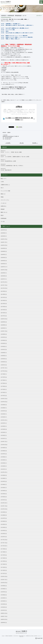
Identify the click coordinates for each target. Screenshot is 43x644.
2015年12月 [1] (4, 420)
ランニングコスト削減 (5, 191)
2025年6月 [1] (4, 233)
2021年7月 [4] (4, 297)
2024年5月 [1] (4, 254)
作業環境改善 (4, 218)
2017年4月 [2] (4, 386)
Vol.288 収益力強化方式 (21, 169)
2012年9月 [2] (4, 512)
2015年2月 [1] (4, 435)
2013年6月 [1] (4, 484)
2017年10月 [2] (4, 371)
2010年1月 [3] (4, 610)
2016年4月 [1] (4, 414)
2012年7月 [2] (4, 518)
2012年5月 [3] (4, 524)
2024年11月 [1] (4, 242)
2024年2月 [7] (4, 264)
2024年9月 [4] (4, 248)
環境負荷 (3, 209)
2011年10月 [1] (4, 546)
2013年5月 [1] (4, 488)
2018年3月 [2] (4, 359)
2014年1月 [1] (4, 469)
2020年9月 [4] (4, 322)
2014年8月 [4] (4, 451)
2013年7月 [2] (4, 481)
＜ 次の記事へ (8, 143)
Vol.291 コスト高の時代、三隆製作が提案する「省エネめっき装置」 (21, 156)
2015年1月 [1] (4, 438)
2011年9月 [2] (4, 549)
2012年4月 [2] (4, 527)
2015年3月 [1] (4, 432)
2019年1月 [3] (4, 349)
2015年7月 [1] (4, 423)
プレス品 (3, 221)
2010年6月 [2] (4, 595)
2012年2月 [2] (4, 534)
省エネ (2, 188)
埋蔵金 (2, 197)
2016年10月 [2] (4, 402)
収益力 (2, 215)
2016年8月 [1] (4, 408)
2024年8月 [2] (4, 251)
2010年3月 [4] (4, 604)
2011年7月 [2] (4, 555)
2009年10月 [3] (4, 619)
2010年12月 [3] (4, 576)
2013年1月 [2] (4, 500)
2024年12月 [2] (4, 239)
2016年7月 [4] (4, 411)
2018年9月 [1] (4, 353)
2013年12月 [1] (4, 472)
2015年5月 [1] (4, 426)
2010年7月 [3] (4, 592)
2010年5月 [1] (4, 598)
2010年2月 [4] (4, 607)
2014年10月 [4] (4, 445)
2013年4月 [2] (4, 491)
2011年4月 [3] (4, 564)
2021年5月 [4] (4, 304)
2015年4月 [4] (4, 429)
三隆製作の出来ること (5, 185)
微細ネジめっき (4, 212)
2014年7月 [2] (4, 454)
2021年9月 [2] (4, 291)
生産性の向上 (4, 206)
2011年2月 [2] (4, 570)
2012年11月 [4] (4, 506)
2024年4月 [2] (4, 257)
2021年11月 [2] (4, 285)
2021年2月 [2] (4, 313)
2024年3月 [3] (4, 261)
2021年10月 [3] (4, 288)
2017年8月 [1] (4, 374)
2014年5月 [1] (4, 460)
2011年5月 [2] (4, 561)
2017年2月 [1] (4, 392)
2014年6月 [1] (4, 457)
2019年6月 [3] (4, 340)
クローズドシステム (5, 200)
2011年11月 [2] (4, 543)
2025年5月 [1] (4, 236)
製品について (4, 179)
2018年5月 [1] (4, 356)
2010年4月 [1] (4, 601)
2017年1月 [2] (4, 396)
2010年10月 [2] (4, 583)
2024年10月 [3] (4, 245)
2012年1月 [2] (4, 537)
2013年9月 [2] (4, 475)
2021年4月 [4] (4, 307)
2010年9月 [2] (4, 586)
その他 (2, 182)
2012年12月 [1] (4, 503)
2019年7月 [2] (4, 337)
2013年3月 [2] (4, 494)
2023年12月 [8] (4, 270)
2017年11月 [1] (4, 368)
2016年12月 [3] (4, 399)
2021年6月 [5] (4, 300)
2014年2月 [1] (4, 466)
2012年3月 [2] (4, 530)
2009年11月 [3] (4, 616)
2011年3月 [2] (4, 567)
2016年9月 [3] (4, 405)
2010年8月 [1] (4, 589)
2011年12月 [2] (4, 540)
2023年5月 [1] (4, 273)
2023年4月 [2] (4, 276)
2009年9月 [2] (4, 622)
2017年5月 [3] (4, 383)
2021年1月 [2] (4, 316)
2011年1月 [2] (4, 573)
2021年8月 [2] (4, 294)
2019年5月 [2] (4, 343)
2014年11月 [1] (4, 442)
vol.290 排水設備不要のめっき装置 (21, 160)
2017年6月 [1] (4, 380)
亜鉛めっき (3, 194)
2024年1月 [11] (4, 267)
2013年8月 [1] (4, 478)
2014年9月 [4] (4, 448)
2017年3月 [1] (4, 389)
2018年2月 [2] (4, 362)
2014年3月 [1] (4, 463)
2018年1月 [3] (4, 365)
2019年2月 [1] (4, 346)
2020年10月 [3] (4, 319)
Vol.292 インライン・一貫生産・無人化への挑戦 (21, 151)
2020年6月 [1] (4, 328)
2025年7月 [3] (4, 230)
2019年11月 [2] (4, 331)
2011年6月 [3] (4, 558)
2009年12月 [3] (4, 613)
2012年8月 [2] (4, 515)
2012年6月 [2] (4, 521)
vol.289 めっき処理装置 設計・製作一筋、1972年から (21, 165)
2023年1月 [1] (4, 279)
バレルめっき (4, 203)
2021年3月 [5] (4, 310)
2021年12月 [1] (4, 282)
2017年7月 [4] (4, 377)
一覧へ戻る (21, 143)
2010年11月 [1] (4, 580)
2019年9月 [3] (4, 334)
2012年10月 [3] (4, 509)
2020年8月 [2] (4, 325)
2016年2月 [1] (4, 417)
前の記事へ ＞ (35, 143)
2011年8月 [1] (4, 552)
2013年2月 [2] (4, 497)
